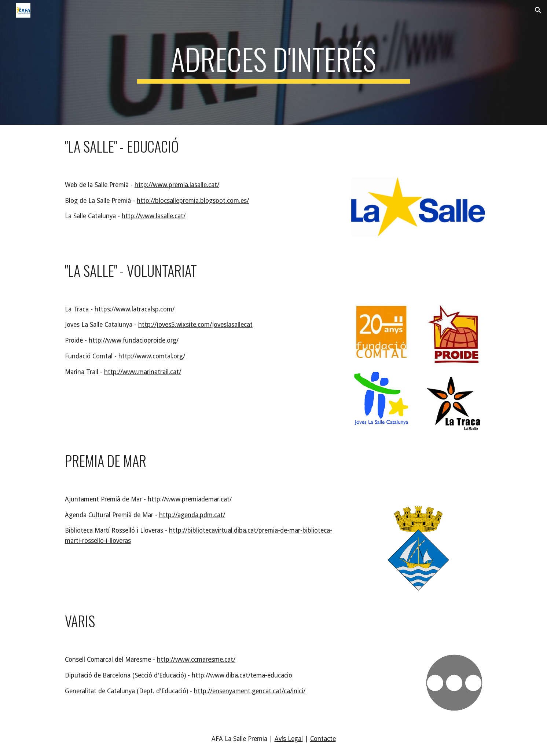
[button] (538, 10)
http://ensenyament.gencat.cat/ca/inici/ (250, 691)
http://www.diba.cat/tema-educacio (242, 675)
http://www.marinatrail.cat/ (143, 372)
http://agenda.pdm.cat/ (192, 515)
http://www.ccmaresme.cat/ (196, 660)
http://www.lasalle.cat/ (154, 216)
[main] (273, 62)
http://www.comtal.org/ (152, 356)
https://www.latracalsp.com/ (135, 309)
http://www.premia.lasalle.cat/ (177, 185)
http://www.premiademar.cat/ (190, 499)
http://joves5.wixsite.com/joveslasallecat (195, 325)
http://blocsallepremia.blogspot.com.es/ (193, 201)
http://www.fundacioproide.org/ (134, 340)
